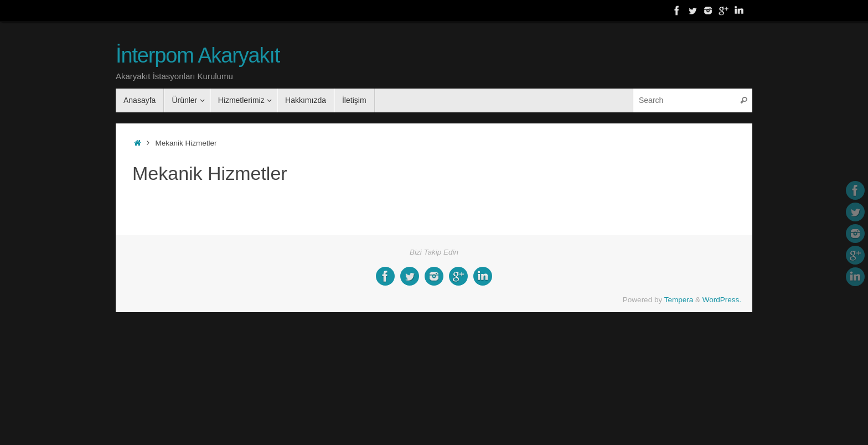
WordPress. (722, 300)
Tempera (679, 300)
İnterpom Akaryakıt (198, 56)
